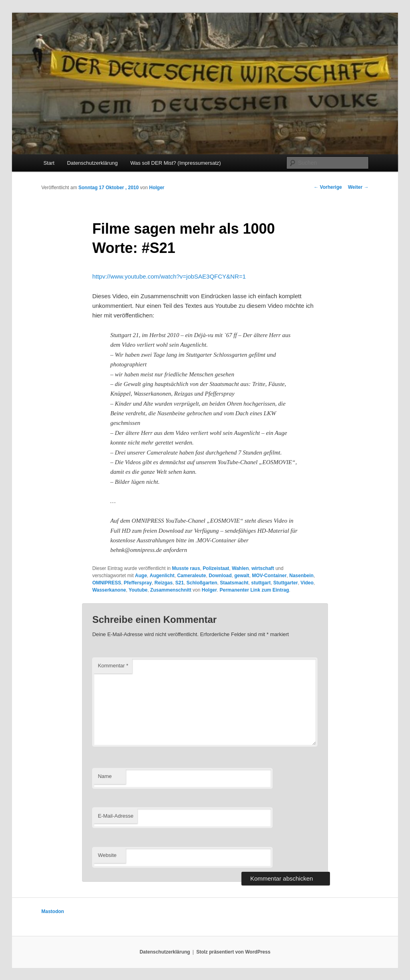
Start (49, 163)
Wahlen (240, 568)
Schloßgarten (202, 583)
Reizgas (164, 583)
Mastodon (53, 911)
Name (105, 776)
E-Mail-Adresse (116, 816)
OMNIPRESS (107, 583)
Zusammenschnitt (171, 590)
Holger (157, 188)
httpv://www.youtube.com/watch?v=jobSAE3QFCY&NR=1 (169, 276)
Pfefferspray (138, 583)
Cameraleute (191, 576)
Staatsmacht (234, 583)
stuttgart (261, 583)
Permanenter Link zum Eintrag (254, 590)
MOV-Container (269, 576)
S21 (180, 583)
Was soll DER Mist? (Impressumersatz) (175, 163)
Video (307, 583)
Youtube (138, 590)
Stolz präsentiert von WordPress (233, 952)
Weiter (358, 187)
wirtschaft (263, 568)
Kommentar (113, 666)
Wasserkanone (109, 590)
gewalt (242, 576)
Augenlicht (162, 576)
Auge (141, 576)
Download (220, 576)
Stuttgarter (286, 583)
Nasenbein (302, 576)
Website (107, 855)
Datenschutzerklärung (92, 163)
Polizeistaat (216, 568)
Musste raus (186, 568)
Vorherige (328, 187)
